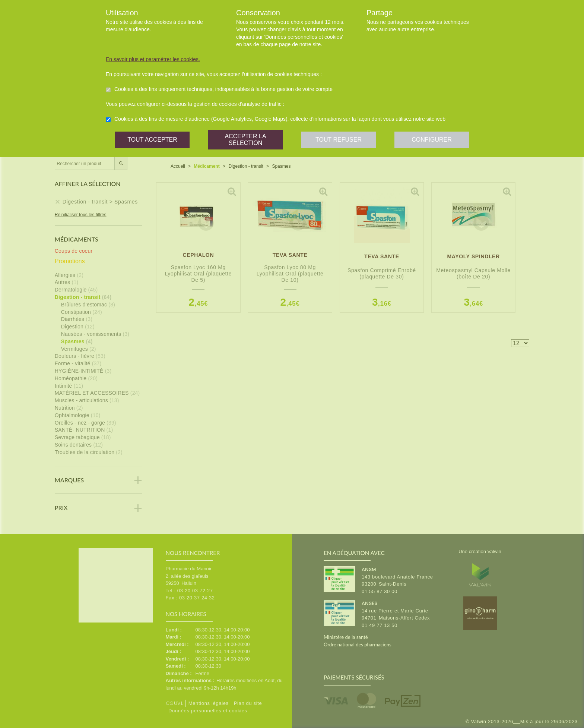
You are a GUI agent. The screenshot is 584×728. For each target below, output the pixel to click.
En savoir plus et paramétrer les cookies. (153, 59)
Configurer (432, 140)
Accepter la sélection (245, 140)
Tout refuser (339, 140)
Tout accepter (152, 140)
